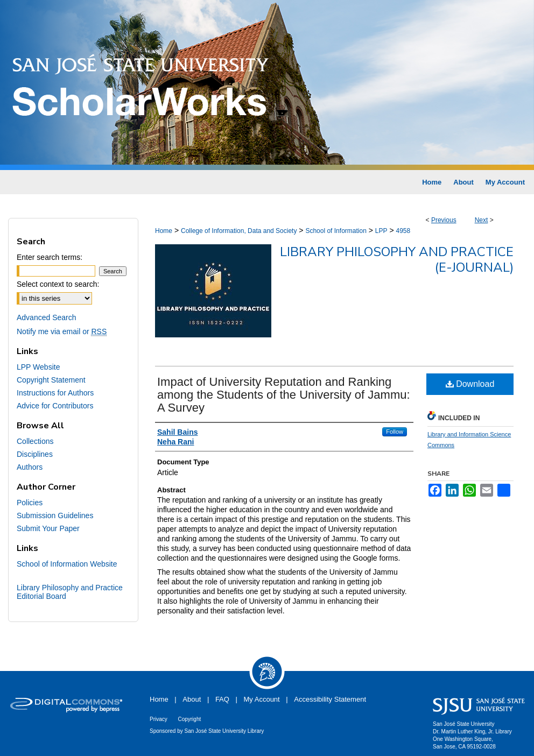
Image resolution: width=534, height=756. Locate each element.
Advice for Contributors (55, 406)
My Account (262, 699)
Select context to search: (58, 284)
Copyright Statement (51, 380)
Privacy (159, 719)
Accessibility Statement (330, 699)
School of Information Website (67, 564)
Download (470, 384)
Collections (35, 441)
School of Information (336, 231)
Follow (395, 432)
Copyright (189, 719)
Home (164, 231)
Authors (30, 467)
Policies (30, 503)
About (192, 699)
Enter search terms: (50, 257)
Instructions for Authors (55, 393)
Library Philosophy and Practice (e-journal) (397, 260)
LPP (381, 231)
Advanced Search (47, 317)
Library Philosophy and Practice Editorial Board (70, 592)
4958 (403, 231)
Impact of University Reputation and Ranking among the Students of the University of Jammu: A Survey (284, 395)
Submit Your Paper (48, 528)
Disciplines (35, 454)
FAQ (222, 699)
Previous (444, 220)
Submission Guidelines (55, 515)
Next (482, 220)
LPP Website (38, 367)
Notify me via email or (62, 331)
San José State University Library (224, 731)
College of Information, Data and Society (239, 231)
